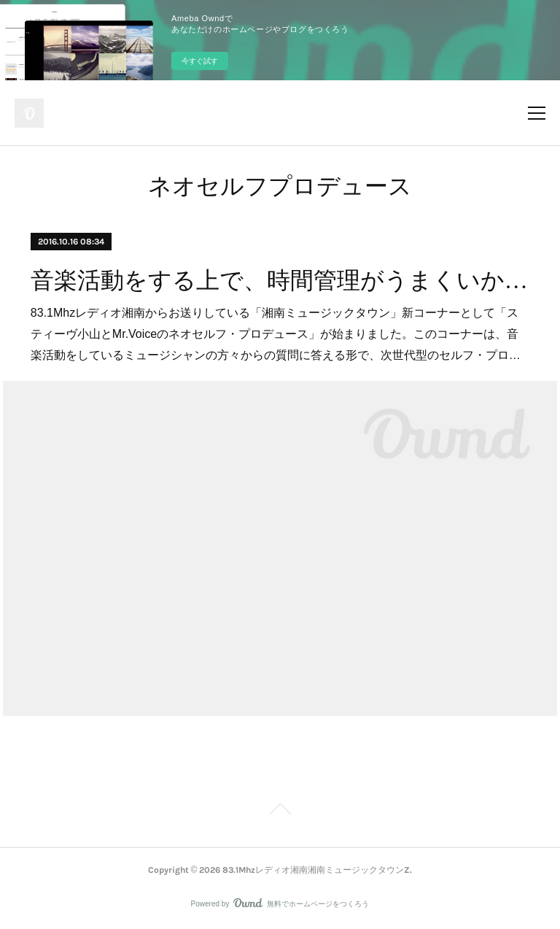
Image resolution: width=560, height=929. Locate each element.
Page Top (280, 812)
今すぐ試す (200, 61)
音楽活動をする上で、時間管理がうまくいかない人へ (280, 280)
